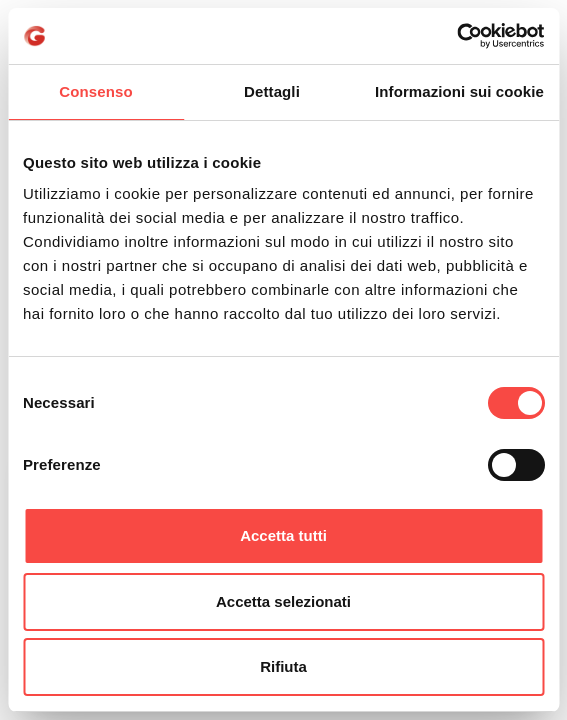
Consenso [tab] (95, 91)
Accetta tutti (283, 535)
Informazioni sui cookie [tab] (459, 91)
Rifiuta (283, 666)
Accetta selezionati (283, 601)
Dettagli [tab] (272, 91)
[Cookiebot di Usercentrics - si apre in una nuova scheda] (456, 36)
